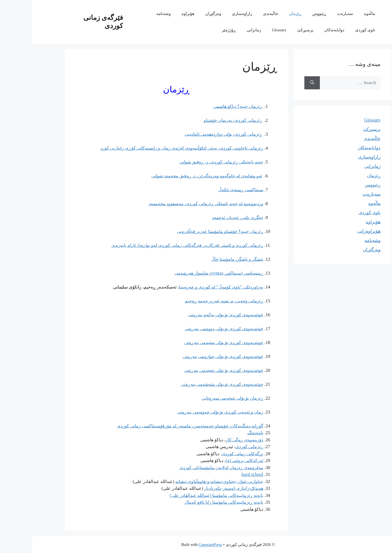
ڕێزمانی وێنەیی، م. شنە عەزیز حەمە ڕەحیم (192, 301)
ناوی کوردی (333, 30)
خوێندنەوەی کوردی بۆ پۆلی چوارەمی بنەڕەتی (191, 356)
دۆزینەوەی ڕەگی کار (212, 440)
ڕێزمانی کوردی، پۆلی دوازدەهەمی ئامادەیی (191, 134)
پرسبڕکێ (273, 30)
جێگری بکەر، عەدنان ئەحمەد (206, 218)
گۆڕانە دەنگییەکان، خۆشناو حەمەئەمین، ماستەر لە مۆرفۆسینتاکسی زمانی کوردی (158, 426)
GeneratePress (178, 545)
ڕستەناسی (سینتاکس (211, 273)
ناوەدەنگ (223, 433)
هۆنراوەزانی (337, 231)
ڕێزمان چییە (206, 106)
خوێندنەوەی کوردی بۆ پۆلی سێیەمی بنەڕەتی (192, 343)
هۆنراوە (156, 14)
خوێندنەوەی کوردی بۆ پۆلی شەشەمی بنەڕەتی (190, 384)
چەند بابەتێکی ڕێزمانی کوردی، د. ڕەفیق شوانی (189, 162)
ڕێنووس (287, 14)
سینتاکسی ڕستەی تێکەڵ (209, 190)
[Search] (280, 83)
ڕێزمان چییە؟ (218, 231)
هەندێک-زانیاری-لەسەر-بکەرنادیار (202, 488)
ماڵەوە (337, 14)
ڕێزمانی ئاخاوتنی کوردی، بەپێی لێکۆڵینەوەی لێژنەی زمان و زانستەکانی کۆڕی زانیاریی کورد (150, 148)
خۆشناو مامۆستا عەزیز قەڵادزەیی (175, 231)
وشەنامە (131, 14)
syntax (167, 273)
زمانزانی (222, 30)
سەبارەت (313, 14)
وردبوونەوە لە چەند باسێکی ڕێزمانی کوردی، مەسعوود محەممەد (174, 204)
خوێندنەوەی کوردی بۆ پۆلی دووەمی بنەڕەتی (192, 329)
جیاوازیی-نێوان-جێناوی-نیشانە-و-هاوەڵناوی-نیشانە (187, 481)
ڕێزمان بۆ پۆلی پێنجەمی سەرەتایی (200, 398)
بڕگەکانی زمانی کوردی (210, 454)
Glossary (247, 30)
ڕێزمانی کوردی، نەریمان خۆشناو (201, 120)
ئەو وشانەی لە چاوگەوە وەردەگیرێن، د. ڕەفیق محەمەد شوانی (175, 176)
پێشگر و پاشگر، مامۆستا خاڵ (205, 259)
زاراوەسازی (210, 14)
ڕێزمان (263, 14)
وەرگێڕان (181, 14)
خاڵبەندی (238, 14)
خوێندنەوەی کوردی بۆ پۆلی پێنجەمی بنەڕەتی (192, 370)
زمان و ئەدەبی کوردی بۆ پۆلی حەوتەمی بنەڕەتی (188, 412)
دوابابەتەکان (302, 30)
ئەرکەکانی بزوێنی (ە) (212, 461)
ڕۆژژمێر (197, 30)
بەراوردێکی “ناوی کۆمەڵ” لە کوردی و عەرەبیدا (189, 287)
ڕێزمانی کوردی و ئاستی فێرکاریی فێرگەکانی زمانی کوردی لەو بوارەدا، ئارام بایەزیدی (155, 245)
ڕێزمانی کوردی (217, 447)
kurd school (220, 474)
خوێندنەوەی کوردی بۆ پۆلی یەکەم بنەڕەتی (194, 315)
